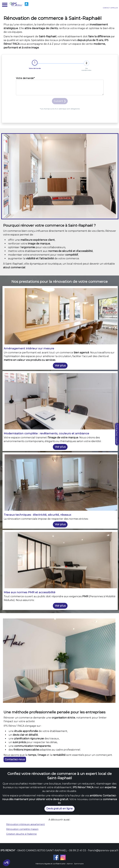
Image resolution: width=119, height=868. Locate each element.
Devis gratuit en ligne (59, 854)
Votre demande (25, 78)
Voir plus (60, 691)
